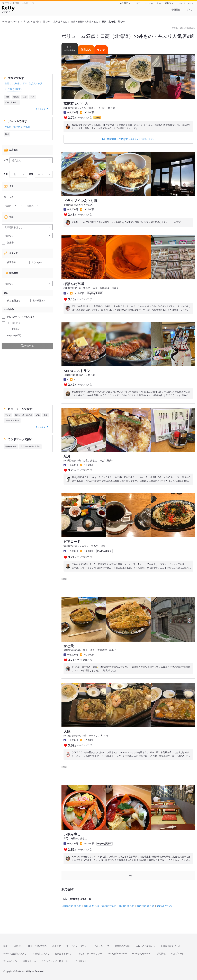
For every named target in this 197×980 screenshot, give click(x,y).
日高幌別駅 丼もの (71, 906)
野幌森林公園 (11, 446)
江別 (25, 97)
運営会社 (18, 946)
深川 (32, 97)
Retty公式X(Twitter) (142, 954)
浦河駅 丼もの (109, 906)
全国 (7, 84)
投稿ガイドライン (64, 954)
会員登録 (176, 10)
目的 (159, 3)
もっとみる (41, 109)
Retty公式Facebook (117, 954)
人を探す (124, 3)
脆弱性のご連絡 (123, 946)
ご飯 (38, 415)
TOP (70, 49)
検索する (29, 346)
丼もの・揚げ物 (12, 127)
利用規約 (57, 946)
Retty (6, 946)
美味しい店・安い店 (23, 415)
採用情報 (161, 954)
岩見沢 (16, 97)
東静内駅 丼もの (146, 906)
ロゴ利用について (40, 954)
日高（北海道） (12, 102)
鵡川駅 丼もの (127, 906)
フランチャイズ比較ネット (55, 961)
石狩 (7, 97)
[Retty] (8, 9)
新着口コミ (170, 3)
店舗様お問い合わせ (171, 946)
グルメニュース (186, 3)
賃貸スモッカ (29, 961)
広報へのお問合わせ (146, 946)
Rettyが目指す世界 (37, 946)
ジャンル (148, 3)
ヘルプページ (178, 954)
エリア (137, 3)
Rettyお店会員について (15, 954)
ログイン (189, 10)
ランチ (8, 415)
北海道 (16, 84)
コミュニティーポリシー (90, 954)
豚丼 (7, 134)
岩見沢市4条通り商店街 (30, 446)
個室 (46, 415)
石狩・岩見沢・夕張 (32, 84)
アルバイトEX (10, 961)
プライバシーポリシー (77, 946)
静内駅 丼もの (164, 906)
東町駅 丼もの (91, 906)
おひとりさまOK (12, 420)
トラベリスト (80, 961)
